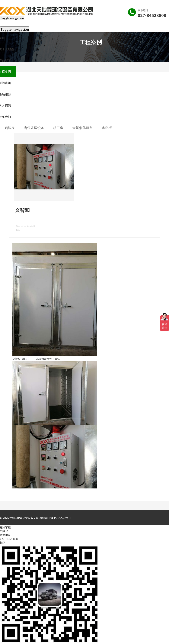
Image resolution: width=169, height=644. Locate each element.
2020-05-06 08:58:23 (25, 226)
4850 (18, 230)
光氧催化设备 (82, 128)
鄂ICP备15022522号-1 (58, 518)
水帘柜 (107, 128)
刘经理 (4, 531)
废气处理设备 (34, 128)
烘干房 (58, 128)
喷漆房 (10, 128)
